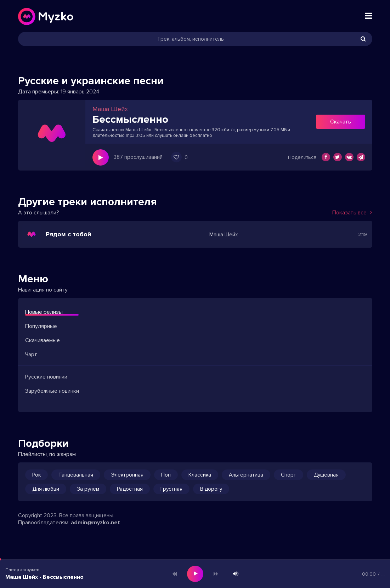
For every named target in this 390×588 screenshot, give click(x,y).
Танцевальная (76, 475)
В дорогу (211, 489)
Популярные (41, 326)
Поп (166, 475)
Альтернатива (246, 475)
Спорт (289, 475)
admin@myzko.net (95, 523)
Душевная (326, 475)
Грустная (171, 489)
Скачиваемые (43, 340)
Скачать (341, 122)
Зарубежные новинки (52, 391)
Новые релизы (44, 312)
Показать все (352, 213)
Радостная (130, 489)
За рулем (88, 489)
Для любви (46, 489)
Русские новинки (46, 377)
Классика (200, 475)
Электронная (127, 475)
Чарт (31, 354)
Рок (36, 475)
